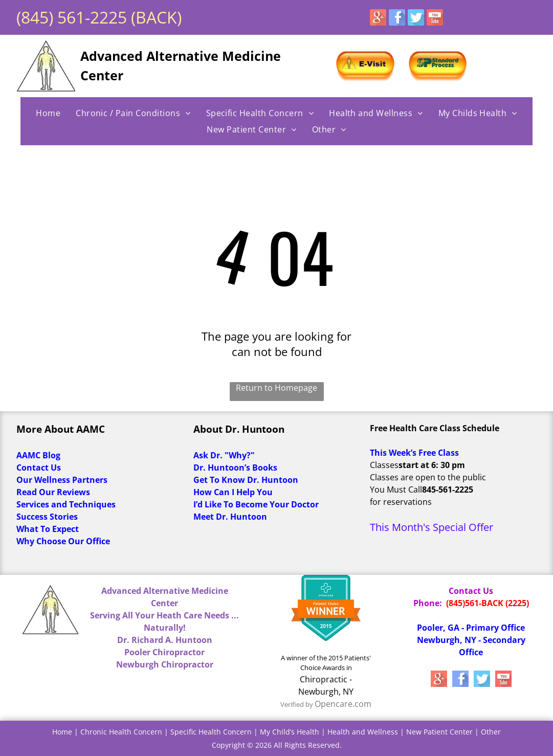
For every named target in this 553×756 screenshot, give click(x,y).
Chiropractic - (326, 679)
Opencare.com (343, 704)
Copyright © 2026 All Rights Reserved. (277, 745)
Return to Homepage (276, 388)
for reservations (401, 502)
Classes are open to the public (428, 477)
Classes (384, 465)
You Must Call (396, 490)
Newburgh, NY (326, 692)
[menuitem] (48, 113)
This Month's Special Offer (432, 527)
